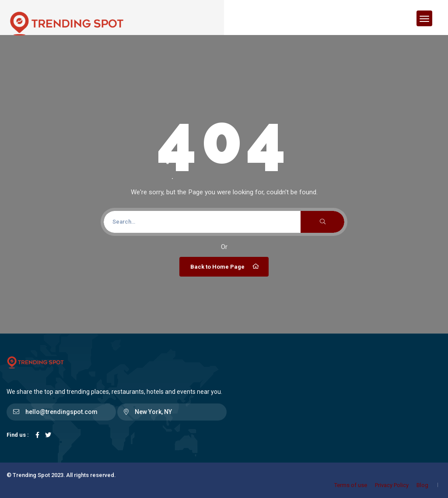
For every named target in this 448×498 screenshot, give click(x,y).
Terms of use (351, 485)
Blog (422, 485)
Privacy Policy (392, 485)
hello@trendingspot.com (61, 412)
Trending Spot (31, 475)
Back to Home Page (225, 267)
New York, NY (153, 412)
